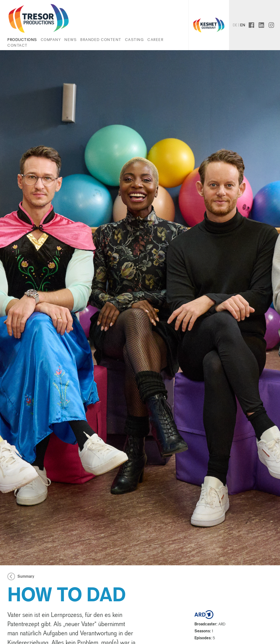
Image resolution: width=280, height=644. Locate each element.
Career (155, 40)
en (243, 25)
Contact (18, 45)
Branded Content (101, 40)
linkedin (264, 25)
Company (51, 40)
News (70, 40)
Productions (22, 40)
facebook (256, 25)
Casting (135, 40)
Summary (26, 576)
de (235, 25)
